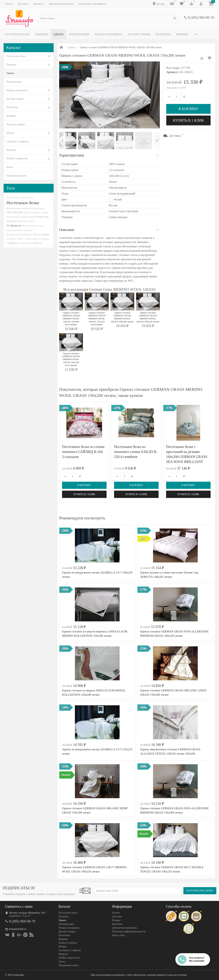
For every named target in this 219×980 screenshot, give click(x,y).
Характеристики (72, 155)
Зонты (10, 167)
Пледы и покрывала (109, 34)
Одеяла (58, 34)
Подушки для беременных (19, 234)
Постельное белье (17, 34)
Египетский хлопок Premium (21, 217)
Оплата (9, 4)
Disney (20, 239)
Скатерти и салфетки (18, 142)
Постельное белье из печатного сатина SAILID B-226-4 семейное (136, 452)
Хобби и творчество (17, 159)
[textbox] (109, 18)
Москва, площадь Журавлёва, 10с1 (28, 913)
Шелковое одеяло (26, 221)
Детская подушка (32, 212)
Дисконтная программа (61, 4)
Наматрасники (79, 34)
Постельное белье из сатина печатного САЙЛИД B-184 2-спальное (83, 452)
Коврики (182, 34)
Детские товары (139, 34)
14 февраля (12, 243)
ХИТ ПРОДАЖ (15, 212)
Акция (45, 212)
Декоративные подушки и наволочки (25, 208)
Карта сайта (119, 935)
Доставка (23, 4)
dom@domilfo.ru (18, 929)
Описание (67, 230)
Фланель (37, 243)
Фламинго (11, 239)
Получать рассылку (200, 891)
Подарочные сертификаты (93, 4)
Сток (42, 226)
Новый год (43, 217)
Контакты (38, 4)
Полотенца (163, 34)
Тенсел (37, 234)
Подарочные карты (16, 176)
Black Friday (27, 197)
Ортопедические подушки (19, 230)
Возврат (116, 920)
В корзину (188, 109)
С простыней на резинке (37, 239)
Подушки (42, 34)
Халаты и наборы (16, 124)
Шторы (10, 133)
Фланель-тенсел (30, 226)
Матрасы (11, 150)
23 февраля (14, 225)
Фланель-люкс (13, 198)
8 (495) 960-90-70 (201, 18)
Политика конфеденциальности (129, 932)
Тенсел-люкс (26, 243)
